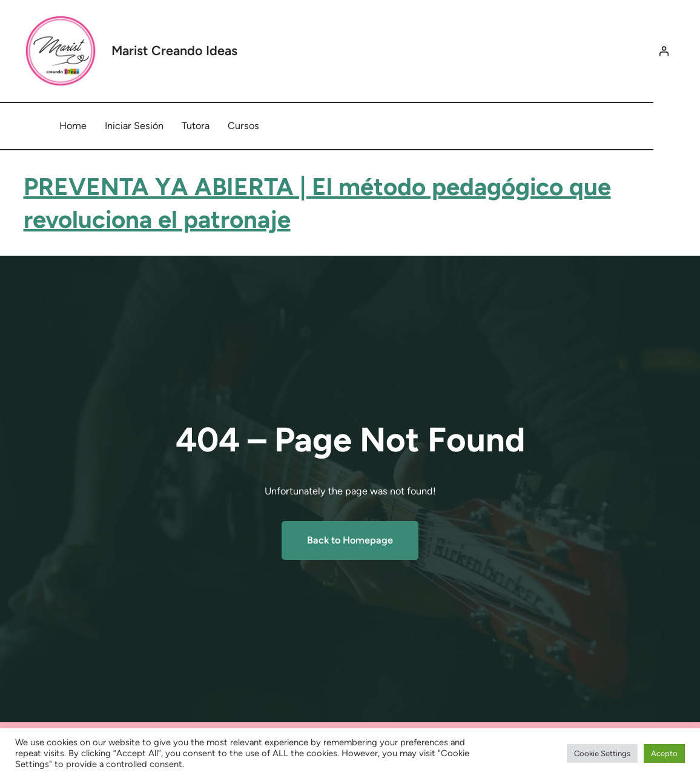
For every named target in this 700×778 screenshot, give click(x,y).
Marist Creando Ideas (174, 50)
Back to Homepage (350, 540)
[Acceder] (663, 51)
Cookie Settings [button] (602, 753)
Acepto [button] (664, 753)
